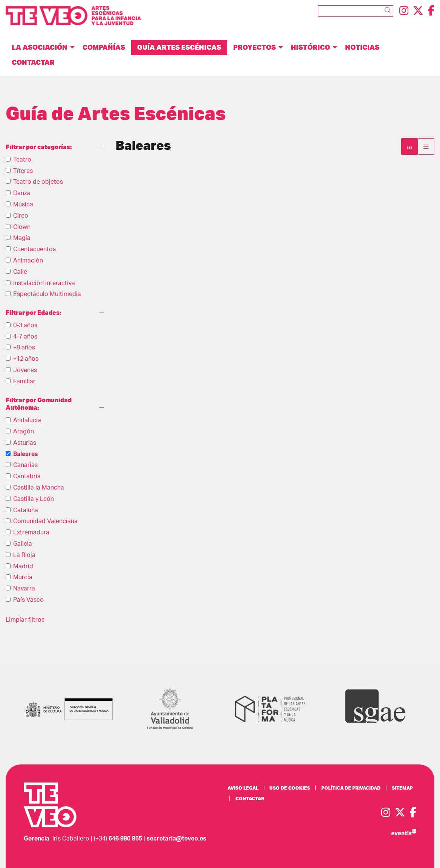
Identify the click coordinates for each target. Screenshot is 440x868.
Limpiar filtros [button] (25, 620)
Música (23, 204)
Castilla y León (34, 499)
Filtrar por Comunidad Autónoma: (39, 404)
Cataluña (26, 510)
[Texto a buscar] (356, 11)
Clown (22, 227)
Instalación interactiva (44, 283)
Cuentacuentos (34, 249)
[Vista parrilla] (426, 146)
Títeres (23, 171)
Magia (22, 238)
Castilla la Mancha (39, 488)
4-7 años (25, 337)
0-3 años (25, 325)
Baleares (26, 454)
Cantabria (27, 476)
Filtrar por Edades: (34, 313)
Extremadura (31, 532)
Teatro (22, 160)
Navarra (24, 589)
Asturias (25, 443)
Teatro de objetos (38, 182)
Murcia (23, 577)
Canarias (25, 465)
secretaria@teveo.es (176, 839)
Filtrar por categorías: (39, 147)
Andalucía (27, 420)
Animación (28, 261)
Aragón (24, 432)
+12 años (26, 359)
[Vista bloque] (409, 146)
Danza (22, 193)
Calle (20, 272)
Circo (21, 216)
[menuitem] (404, 11)
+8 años (24, 348)
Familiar (24, 381)
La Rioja (24, 555)
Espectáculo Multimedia (47, 294)
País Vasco (28, 600)
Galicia (23, 544)
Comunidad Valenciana (45, 521)
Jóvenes (25, 370)
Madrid (23, 566)
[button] (389, 11)
